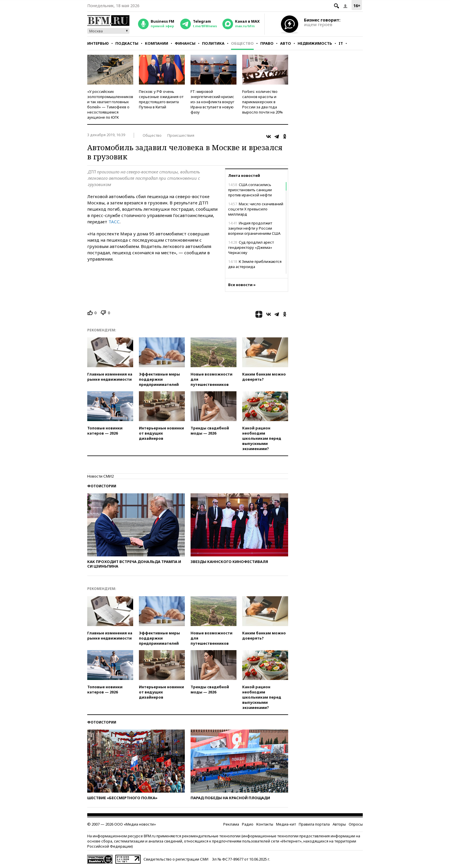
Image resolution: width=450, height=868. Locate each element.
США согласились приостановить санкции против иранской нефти (250, 190)
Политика (213, 43)
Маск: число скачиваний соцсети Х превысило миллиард (256, 209)
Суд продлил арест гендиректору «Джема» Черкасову (251, 247)
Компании (157, 43)
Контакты (265, 824)
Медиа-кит (286, 824)
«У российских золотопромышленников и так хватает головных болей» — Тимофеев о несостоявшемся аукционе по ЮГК (110, 104)
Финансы (185, 43)
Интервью (98, 43)
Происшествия (181, 135)
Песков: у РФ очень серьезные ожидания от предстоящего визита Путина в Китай (161, 99)
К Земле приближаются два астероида (255, 264)
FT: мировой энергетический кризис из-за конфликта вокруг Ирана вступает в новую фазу (212, 102)
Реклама (231, 824)
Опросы (356, 824)
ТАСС (114, 222)
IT (341, 43)
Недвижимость (315, 43)
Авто (286, 43)
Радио (248, 824)
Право (267, 43)
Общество (242, 43)
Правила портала (314, 824)
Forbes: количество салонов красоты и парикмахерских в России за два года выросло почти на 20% (262, 102)
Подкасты (127, 43)
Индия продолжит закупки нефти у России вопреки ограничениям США (254, 228)
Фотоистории (102, 486)
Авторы (339, 824)
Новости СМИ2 (100, 476)
